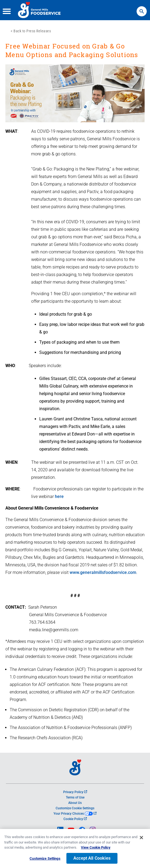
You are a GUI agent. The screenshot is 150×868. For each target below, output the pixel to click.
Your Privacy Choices (75, 814)
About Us (75, 803)
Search (142, 9)
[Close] (141, 839)
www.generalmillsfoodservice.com (103, 572)
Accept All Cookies (92, 859)
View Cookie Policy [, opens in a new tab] (96, 848)
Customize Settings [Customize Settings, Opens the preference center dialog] (45, 860)
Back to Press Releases (32, 31)
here (59, 496)
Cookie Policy (75, 819)
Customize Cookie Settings (75, 808)
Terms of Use (75, 797)
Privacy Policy (75, 792)
